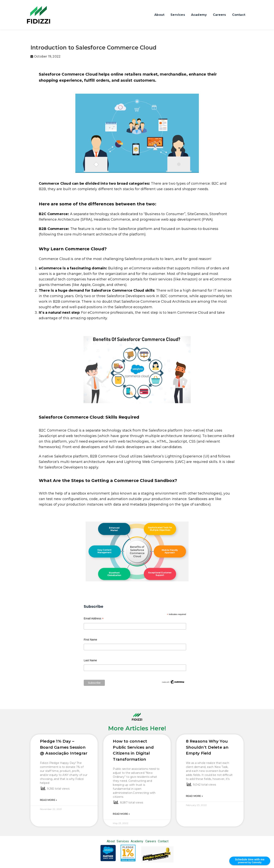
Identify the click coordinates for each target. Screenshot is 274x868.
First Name (90, 640)
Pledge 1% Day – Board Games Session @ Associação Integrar (64, 747)
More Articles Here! (137, 728)
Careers (219, 15)
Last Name (90, 660)
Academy (199, 15)
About (159, 15)
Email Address (94, 619)
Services (178, 15)
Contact (239, 15)
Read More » (48, 800)
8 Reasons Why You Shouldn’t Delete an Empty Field (207, 747)
